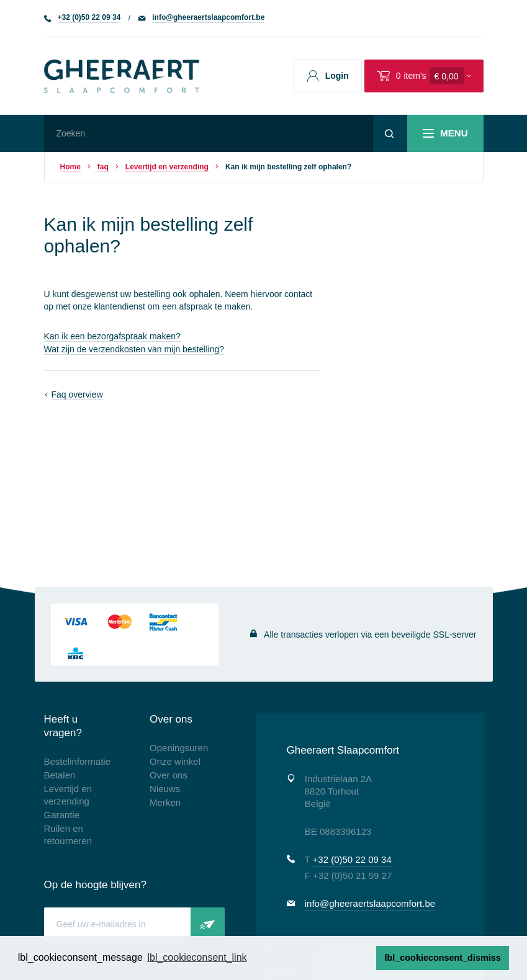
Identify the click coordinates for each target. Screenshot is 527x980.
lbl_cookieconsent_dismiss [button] (443, 958)
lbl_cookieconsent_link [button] (197, 957)
